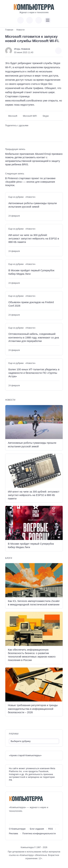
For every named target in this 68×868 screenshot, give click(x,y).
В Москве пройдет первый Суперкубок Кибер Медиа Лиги (31, 272)
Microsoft (13, 116)
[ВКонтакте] (11, 819)
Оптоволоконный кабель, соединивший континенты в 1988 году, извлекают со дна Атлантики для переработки (34, 337)
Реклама (13, 833)
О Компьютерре (17, 829)
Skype (46, 116)
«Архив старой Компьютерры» (25, 755)
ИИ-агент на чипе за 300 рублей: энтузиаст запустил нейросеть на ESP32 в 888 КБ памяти (34, 239)
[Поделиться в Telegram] (13, 131)
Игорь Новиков (22, 49)
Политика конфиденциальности (39, 833)
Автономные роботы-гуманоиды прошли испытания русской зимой (33, 205)
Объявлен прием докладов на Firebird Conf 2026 (31, 304)
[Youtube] (18, 819)
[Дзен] (30, 819)
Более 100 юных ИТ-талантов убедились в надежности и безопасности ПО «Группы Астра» (34, 373)
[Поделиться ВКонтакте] (7, 131)
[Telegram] (24, 819)
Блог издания (37, 829)
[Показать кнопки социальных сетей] (20, 20)
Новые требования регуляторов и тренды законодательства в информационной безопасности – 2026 (33, 709)
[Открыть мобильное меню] (48, 20)
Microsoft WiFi (30, 116)
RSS (51, 829)
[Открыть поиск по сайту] (39, 20)
